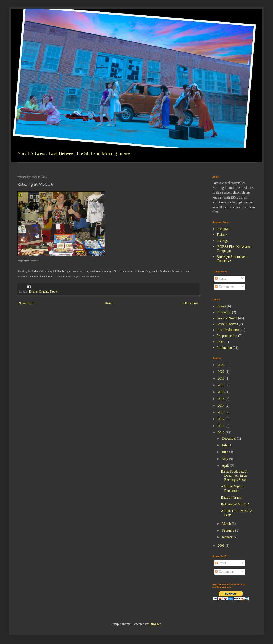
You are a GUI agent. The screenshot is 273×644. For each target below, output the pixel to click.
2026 (222, 365)
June (225, 452)
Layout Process (227, 324)
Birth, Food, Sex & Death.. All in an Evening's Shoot (234, 475)
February (229, 530)
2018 (222, 378)
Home (109, 303)
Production (224, 348)
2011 (222, 426)
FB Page (223, 241)
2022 (222, 372)
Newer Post (26, 303)
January (228, 537)
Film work (224, 312)
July (225, 445)
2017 (222, 385)
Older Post (191, 303)
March (227, 524)
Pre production (227, 336)
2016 (222, 392)
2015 (222, 399)
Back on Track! (232, 497)
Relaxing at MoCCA (235, 504)
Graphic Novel (48, 292)
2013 (222, 412)
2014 (222, 405)
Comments (224, 287)
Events (33, 292)
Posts (221, 278)
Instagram (224, 229)
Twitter (222, 235)
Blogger (155, 624)
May (225, 459)
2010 (222, 433)
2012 (222, 419)
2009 (222, 545)
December (229, 438)
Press (220, 342)
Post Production (228, 330)
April (226, 465)
